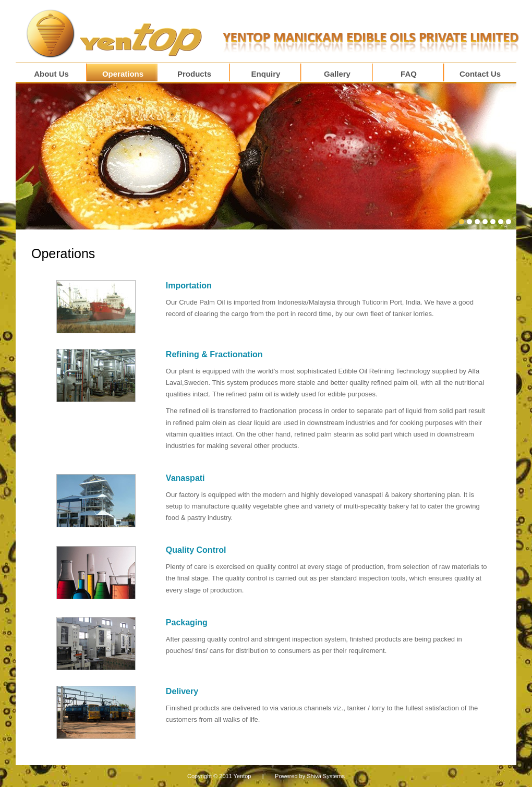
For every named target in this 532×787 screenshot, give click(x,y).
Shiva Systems (326, 776)
